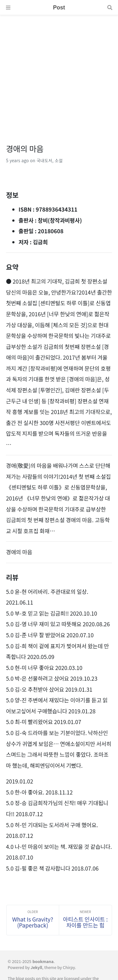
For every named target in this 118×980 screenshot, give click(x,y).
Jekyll (36, 967)
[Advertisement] (59, 74)
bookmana (43, 961)
